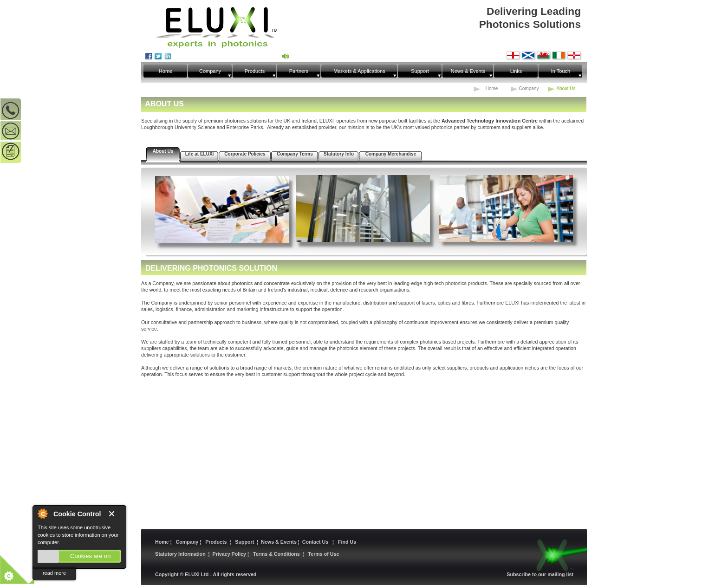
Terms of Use (324, 554)
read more (54, 573)
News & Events (279, 542)
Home (163, 542)
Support (244, 542)
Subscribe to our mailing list (540, 574)
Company (187, 542)
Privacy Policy (230, 554)
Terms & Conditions (276, 554)
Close (115, 514)
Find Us (347, 542)
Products (217, 542)
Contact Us (317, 542)
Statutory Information (180, 554)
